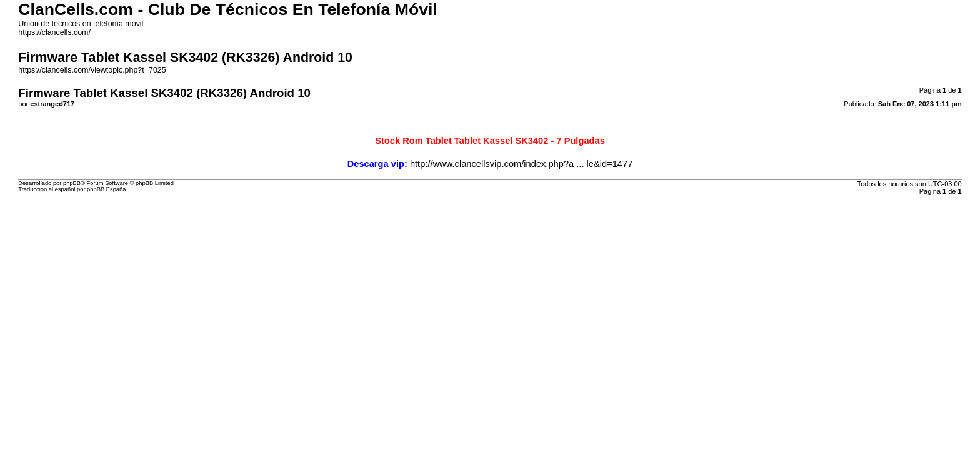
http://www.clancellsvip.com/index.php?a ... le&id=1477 (521, 164)
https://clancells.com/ (54, 32)
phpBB (72, 183)
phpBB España (106, 189)
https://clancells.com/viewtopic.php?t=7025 (92, 70)
